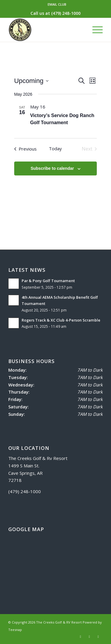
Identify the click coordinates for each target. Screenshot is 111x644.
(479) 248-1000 (66, 13)
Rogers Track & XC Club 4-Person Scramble (61, 320)
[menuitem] (57, 4)
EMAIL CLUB (57, 4)
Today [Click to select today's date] (55, 148)
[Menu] (95, 30)
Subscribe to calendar (52, 168)
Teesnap (15, 630)
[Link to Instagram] (89, 637)
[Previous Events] (25, 149)
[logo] (46, 30)
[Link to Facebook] (81, 637)
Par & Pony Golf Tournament (49, 281)
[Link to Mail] (98, 637)
